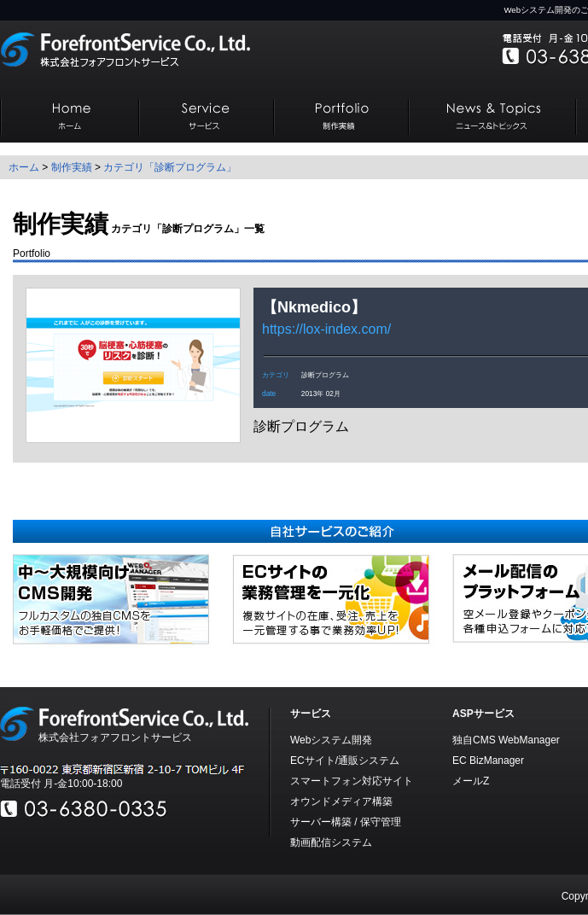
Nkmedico (314, 307)
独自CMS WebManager (506, 740)
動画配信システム (331, 842)
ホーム (24, 167)
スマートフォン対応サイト (352, 781)
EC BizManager (488, 761)
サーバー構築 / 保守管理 (346, 822)
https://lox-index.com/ (326, 329)
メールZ (471, 781)
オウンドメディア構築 (341, 801)
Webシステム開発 (331, 740)
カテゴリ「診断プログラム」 (170, 167)
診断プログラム (325, 375)
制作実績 (72, 167)
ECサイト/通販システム (345, 761)
